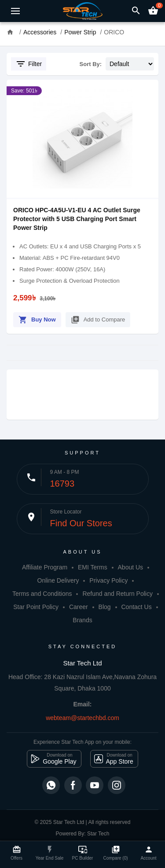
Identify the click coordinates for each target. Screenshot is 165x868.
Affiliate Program (45, 567)
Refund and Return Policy (117, 594)
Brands (82, 620)
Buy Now (37, 318)
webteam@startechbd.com (82, 718)
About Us (131, 567)
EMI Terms (93, 567)
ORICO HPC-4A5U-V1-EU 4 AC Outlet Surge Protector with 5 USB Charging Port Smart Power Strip (77, 219)
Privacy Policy (108, 580)
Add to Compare (98, 318)
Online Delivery (58, 580)
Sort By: (91, 64)
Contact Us (136, 607)
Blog (105, 607)
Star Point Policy (36, 607)
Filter (29, 64)
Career (79, 607)
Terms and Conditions (42, 594)
